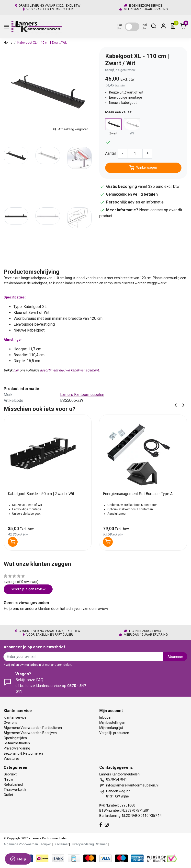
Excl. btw (120, 27)
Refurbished (13, 785)
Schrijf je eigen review (120, 70)
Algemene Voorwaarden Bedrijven (30, 733)
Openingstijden (15, 738)
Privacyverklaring (17, 748)
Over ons (11, 723)
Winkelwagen (143, 168)
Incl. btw (145, 27)
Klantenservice (15, 717)
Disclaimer (61, 844)
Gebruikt (10, 774)
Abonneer (175, 657)
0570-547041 (117, 779)
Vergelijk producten (114, 733)
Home (8, 42)
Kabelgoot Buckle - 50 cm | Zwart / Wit (41, 494)
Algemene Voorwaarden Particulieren (33, 728)
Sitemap (102, 844)
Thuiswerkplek (15, 790)
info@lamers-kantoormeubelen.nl (132, 785)
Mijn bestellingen (112, 723)
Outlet (8, 795)
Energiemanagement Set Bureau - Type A (138, 494)
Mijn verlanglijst (111, 728)
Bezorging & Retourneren (23, 753)
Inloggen (106, 717)
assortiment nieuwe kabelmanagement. (69, 370)
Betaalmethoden (17, 743)
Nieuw (8, 779)
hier (16, 370)
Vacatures (12, 759)
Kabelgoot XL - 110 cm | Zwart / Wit (42, 42)
